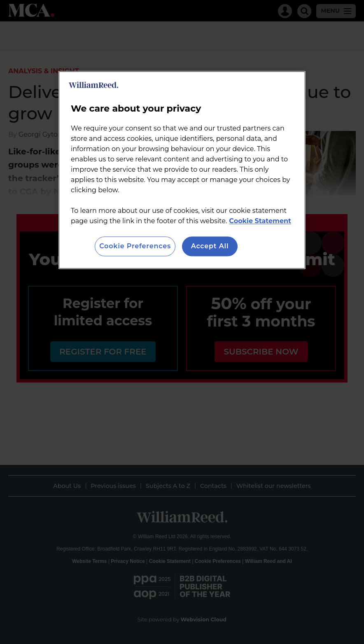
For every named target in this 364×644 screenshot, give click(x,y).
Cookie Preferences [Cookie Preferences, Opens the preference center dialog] (135, 246)
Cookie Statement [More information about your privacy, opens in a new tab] (260, 221)
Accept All (210, 246)
